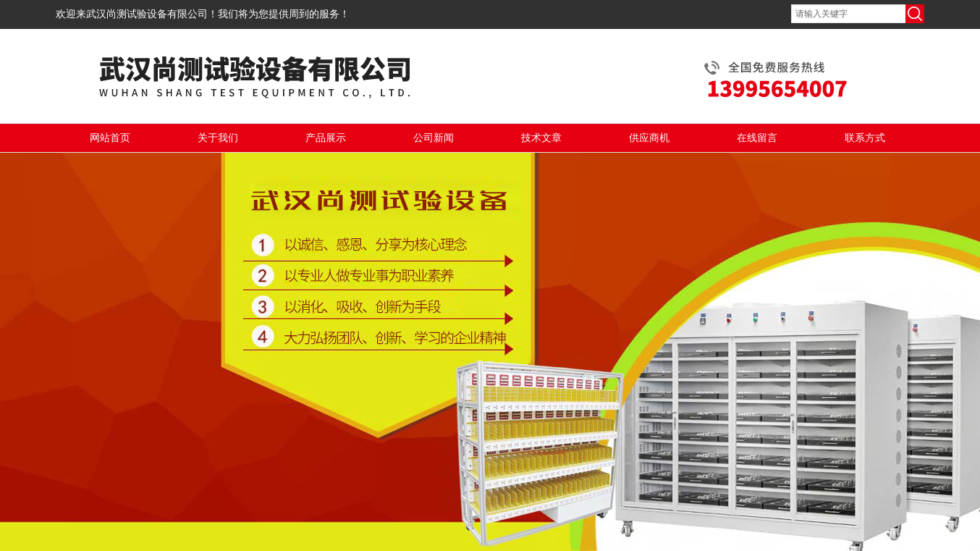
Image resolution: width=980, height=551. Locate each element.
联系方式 (865, 138)
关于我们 (218, 138)
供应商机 (649, 138)
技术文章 (541, 138)
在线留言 (757, 138)
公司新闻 (434, 138)
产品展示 (326, 138)
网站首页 (110, 138)
